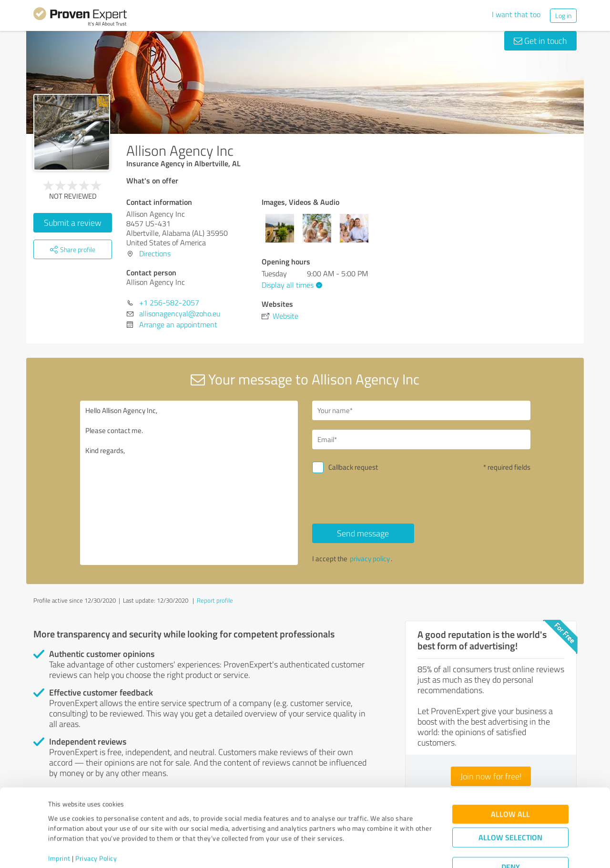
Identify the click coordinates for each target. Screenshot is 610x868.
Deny (511, 833)
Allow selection (510, 803)
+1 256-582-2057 (169, 303)
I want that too (516, 14)
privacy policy (370, 559)
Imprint (59, 823)
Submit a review (73, 222)
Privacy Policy (96, 823)
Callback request (353, 467)
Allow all (510, 780)
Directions (155, 253)
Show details (365, 850)
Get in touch (540, 40)
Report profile (215, 600)
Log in (563, 15)
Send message (363, 533)
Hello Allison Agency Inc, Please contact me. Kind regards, (189, 483)
